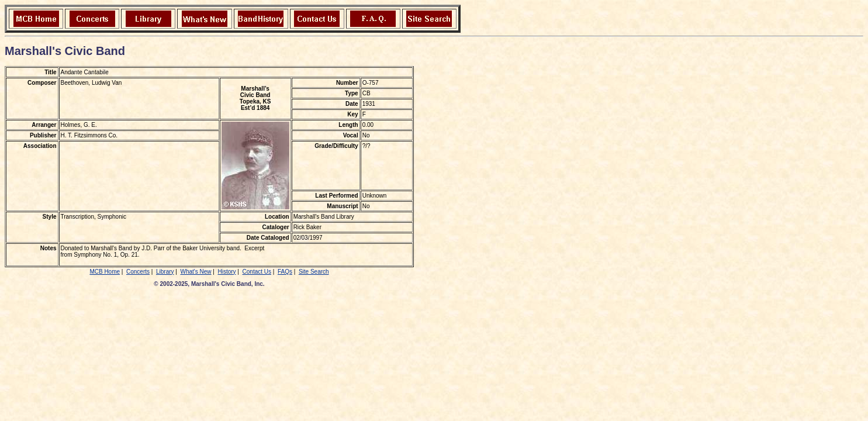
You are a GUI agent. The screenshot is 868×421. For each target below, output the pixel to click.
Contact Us (257, 272)
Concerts (138, 272)
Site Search (314, 272)
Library (165, 272)
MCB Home (105, 272)
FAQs (285, 272)
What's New (196, 272)
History (226, 272)
